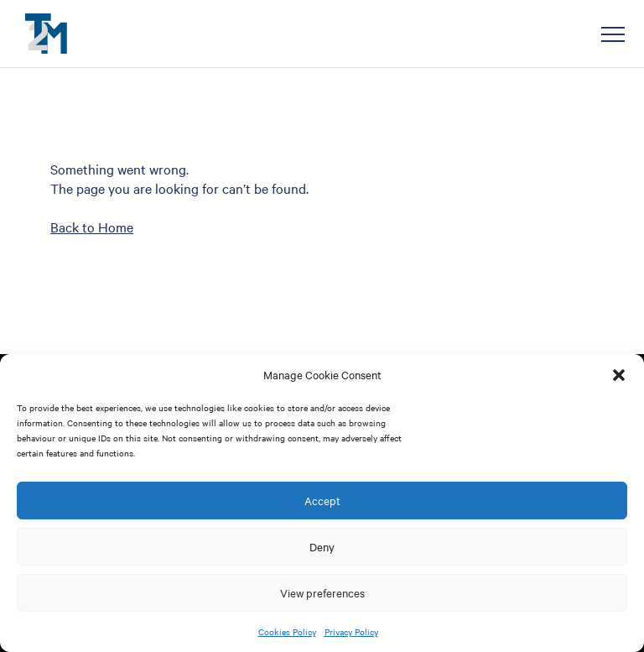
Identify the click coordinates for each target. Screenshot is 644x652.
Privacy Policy (351, 631)
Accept (322, 500)
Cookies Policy (287, 631)
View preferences (322, 592)
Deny (322, 546)
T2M (46, 34)
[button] (619, 375)
